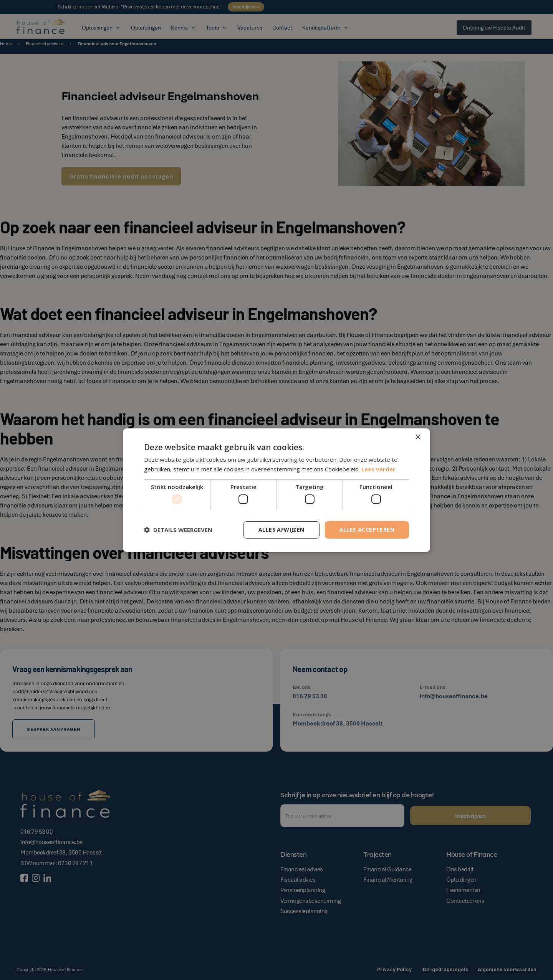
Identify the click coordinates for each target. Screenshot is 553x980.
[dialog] (276, 490)
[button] (178, 530)
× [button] (418, 437)
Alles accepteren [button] (367, 530)
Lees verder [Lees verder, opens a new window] (378, 469)
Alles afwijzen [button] (281, 530)
